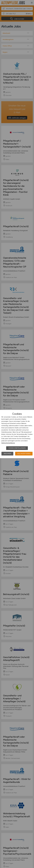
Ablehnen (7, 454)
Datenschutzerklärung (8, 443)
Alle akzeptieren (24, 454)
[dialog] (17, 434)
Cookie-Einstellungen (17, 448)
